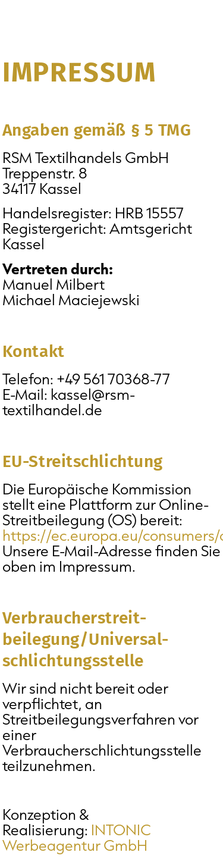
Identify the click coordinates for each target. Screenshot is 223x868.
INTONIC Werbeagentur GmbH (77, 837)
